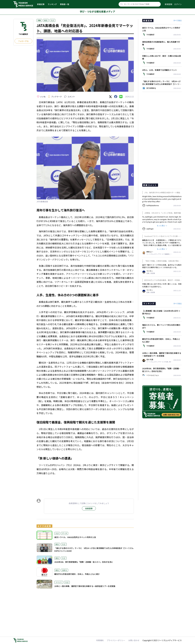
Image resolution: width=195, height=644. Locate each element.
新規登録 (169, 4)
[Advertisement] (85, 484)
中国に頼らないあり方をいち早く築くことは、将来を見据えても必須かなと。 (162, 285)
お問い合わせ (134, 640)
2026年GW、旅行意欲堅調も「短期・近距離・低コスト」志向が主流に (84, 562)
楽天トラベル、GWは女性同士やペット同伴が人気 (75, 537)
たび (52, 20)
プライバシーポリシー (116, 640)
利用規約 (100, 640)
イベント (59, 582)
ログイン (178, 4)
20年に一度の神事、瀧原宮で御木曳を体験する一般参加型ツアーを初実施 (85, 586)
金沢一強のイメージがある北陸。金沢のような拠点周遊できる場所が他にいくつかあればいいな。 (162, 266)
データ (65, 533)
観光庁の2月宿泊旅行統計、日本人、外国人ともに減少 (77, 574)
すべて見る (178, 20)
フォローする (23, 41)
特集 (39, 20)
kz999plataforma (155, 199)
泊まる (65, 570)
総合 (46, 20)
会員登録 (89, 508)
